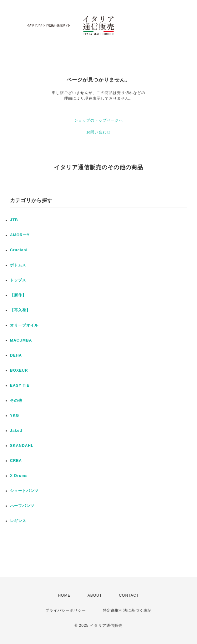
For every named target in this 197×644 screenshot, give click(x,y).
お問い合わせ (98, 132)
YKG (15, 416)
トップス (18, 280)
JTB (14, 220)
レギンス (18, 521)
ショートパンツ (24, 491)
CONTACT (129, 595)
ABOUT (95, 595)
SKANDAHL (22, 446)
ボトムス (18, 265)
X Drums (19, 476)
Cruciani (19, 250)
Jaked (16, 431)
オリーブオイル (24, 325)
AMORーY (20, 235)
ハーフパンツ (22, 506)
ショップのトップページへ (98, 120)
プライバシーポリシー (66, 610)
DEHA (16, 355)
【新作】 (18, 295)
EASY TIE (20, 385)
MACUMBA (21, 340)
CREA (16, 461)
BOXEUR (19, 370)
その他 (16, 401)
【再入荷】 (20, 310)
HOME (64, 595)
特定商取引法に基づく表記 (127, 610)
